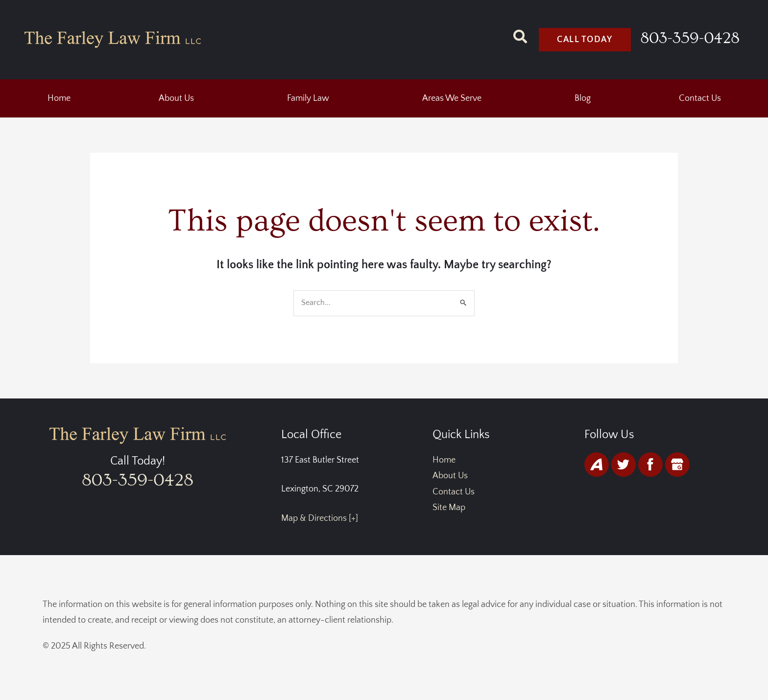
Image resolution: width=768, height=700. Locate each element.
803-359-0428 (690, 39)
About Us (176, 99)
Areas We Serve (452, 99)
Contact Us (700, 99)
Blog (583, 99)
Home (59, 99)
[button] (179, 99)
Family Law (308, 99)
